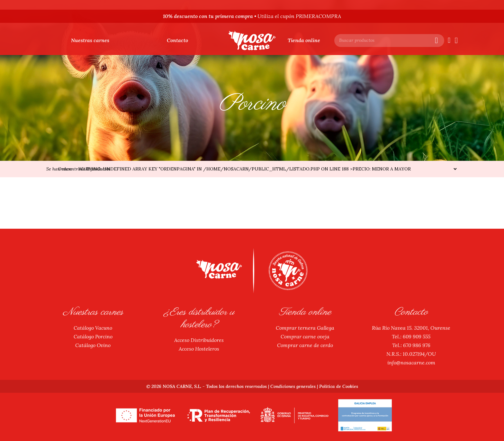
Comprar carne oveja (305, 336)
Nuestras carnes (90, 40)
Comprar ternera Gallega (305, 328)
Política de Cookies (339, 386)
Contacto (177, 40)
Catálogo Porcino (93, 336)
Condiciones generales (293, 386)
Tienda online (304, 40)
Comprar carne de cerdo (305, 345)
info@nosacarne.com (411, 363)
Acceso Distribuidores (199, 340)
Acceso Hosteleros (199, 349)
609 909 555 (417, 336)
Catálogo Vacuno (93, 328)
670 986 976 (417, 345)
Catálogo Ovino (93, 345)
